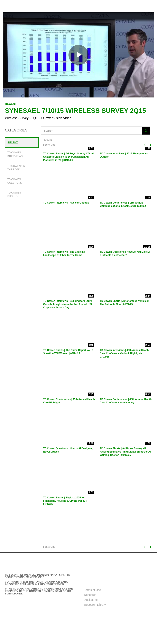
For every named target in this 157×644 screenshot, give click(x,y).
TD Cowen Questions (15, 181)
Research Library (95, 605)
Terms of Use (92, 590)
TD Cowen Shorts (14, 194)
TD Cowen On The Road (16, 168)
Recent (13, 143)
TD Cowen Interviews (15, 154)
